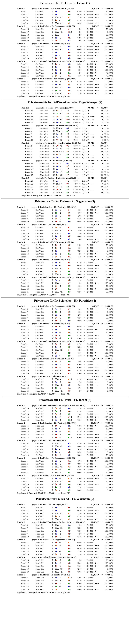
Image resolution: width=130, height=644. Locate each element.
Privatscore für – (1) (65, 3)
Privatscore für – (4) (65, 325)
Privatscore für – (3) (65, 218)
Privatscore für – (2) (65, 110)
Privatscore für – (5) (65, 432)
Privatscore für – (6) (65, 539)
